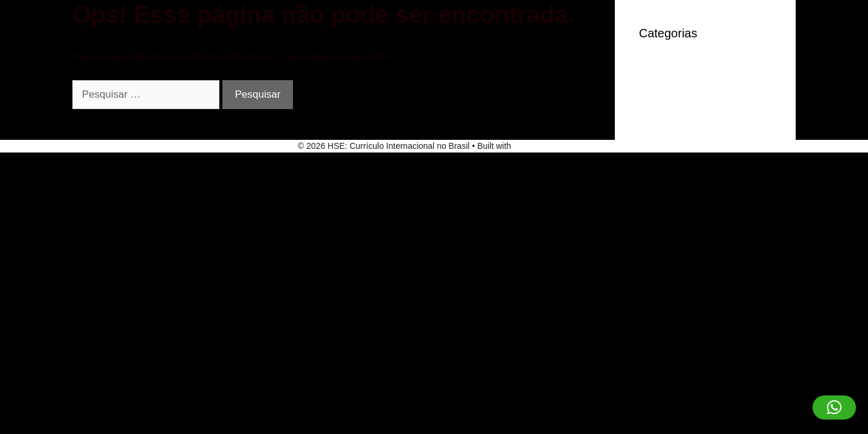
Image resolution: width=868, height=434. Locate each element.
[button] (834, 407)
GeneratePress (542, 146)
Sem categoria (672, 105)
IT (643, 68)
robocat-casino (673, 86)
